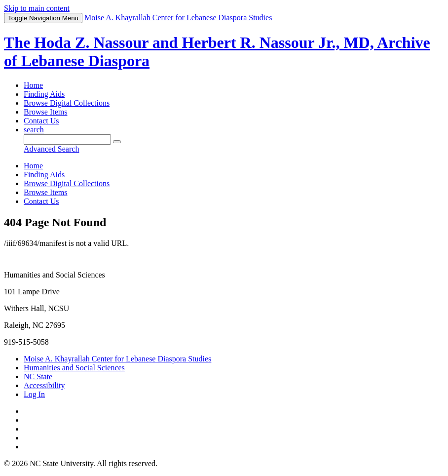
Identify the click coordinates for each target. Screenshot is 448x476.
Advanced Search (51, 149)
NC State (38, 377)
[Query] (67, 139)
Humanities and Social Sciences (74, 368)
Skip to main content (37, 8)
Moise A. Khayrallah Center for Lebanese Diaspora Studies (117, 359)
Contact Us (41, 121)
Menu (43, 18)
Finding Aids (44, 94)
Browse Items (45, 112)
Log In (34, 394)
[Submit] (117, 142)
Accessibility (44, 385)
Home (33, 85)
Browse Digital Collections (67, 103)
